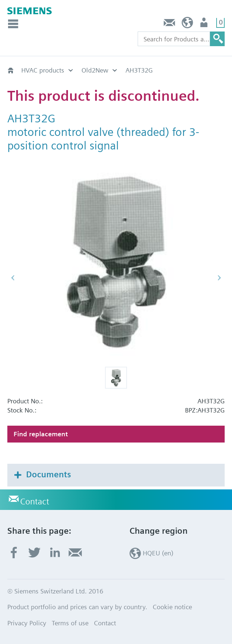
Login (205, 24)
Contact (170, 24)
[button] (116, 378)
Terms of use (70, 623)
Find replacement (41, 434)
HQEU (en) (187, 24)
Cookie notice (172, 607)
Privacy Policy (27, 623)
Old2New (95, 70)
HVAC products (43, 70)
